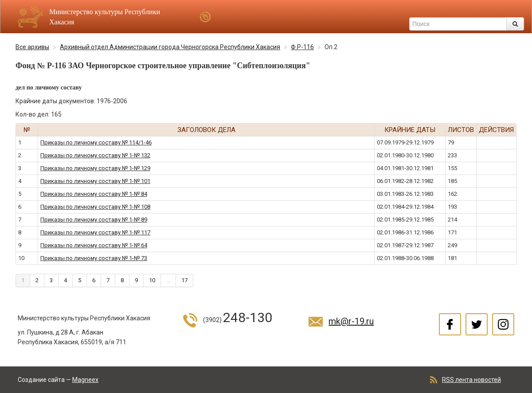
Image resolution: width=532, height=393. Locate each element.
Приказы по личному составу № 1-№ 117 (95, 232)
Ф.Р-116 (302, 47)
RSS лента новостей (471, 380)
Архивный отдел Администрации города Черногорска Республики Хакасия (170, 47)
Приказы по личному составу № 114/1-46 (96, 142)
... (168, 280)
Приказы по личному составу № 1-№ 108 (95, 207)
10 (152, 280)
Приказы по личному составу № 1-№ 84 (94, 194)
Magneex (85, 380)
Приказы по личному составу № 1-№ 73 (94, 258)
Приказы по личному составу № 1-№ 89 (94, 220)
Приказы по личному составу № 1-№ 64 (94, 245)
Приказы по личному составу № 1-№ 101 (95, 181)
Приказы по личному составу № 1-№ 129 (95, 168)
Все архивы (32, 47)
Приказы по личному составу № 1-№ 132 (95, 155)
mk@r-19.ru (351, 321)
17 (184, 280)
